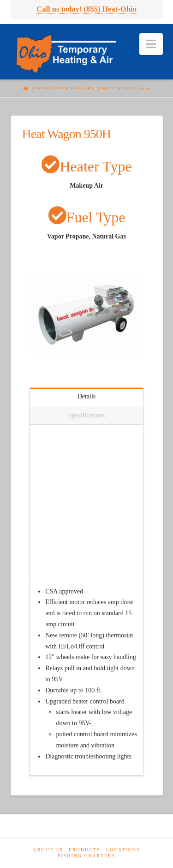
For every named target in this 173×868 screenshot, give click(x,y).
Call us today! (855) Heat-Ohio (86, 9)
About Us (48, 850)
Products (84, 850)
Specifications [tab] (86, 415)
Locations (123, 850)
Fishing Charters (87, 856)
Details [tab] (87, 396)
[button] (151, 44)
